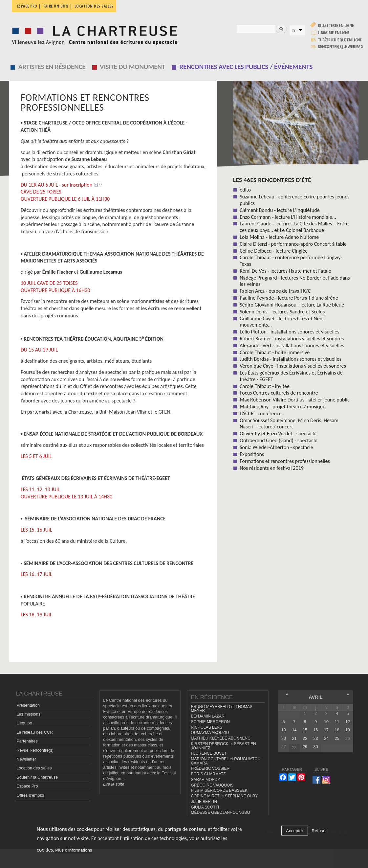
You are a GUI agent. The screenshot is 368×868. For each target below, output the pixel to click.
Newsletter (26, 759)
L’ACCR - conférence (261, 413)
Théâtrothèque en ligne (340, 40)
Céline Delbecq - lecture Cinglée (274, 251)
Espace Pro (27, 786)
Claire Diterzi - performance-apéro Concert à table (293, 244)
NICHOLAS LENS (206, 727)
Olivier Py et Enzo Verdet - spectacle (278, 434)
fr (294, 30)
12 (348, 722)
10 (326, 722)
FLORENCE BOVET (209, 753)
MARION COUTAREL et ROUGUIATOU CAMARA (226, 761)
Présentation (28, 705)
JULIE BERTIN (204, 802)
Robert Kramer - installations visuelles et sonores (292, 339)
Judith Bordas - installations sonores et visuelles (291, 359)
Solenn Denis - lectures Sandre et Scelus (282, 312)
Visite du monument (132, 67)
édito (245, 190)
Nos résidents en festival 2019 (272, 468)
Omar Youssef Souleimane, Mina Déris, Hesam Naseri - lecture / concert (289, 423)
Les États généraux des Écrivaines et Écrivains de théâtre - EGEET (291, 376)
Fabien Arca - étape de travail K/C (275, 291)
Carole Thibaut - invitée (265, 386)
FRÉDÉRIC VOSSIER (210, 768)
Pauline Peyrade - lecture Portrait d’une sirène (289, 298)
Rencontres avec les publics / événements (246, 67)
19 (348, 730)
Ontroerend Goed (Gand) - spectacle (279, 440)
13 (284, 730)
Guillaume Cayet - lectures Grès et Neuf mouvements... (282, 322)
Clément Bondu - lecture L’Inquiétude (280, 210)
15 (305, 730)
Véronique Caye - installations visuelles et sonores (293, 366)
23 (315, 739)
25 (337, 739)
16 (315, 730)
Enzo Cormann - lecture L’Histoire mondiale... (288, 217)
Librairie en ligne (334, 33)
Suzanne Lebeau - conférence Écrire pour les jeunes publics (294, 200)
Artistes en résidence (52, 67)
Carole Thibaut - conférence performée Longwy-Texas (291, 261)
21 (294, 739)
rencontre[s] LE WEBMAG (340, 46)
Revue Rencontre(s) (35, 750)
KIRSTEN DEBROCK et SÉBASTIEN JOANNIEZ (223, 746)
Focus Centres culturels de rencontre (279, 393)
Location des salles (94, 6)
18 (337, 730)
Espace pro (27, 6)
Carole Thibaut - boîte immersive (275, 352)
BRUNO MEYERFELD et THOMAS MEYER (221, 709)
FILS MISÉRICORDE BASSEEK (219, 790)
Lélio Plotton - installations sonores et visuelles (289, 332)
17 (326, 730)
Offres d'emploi (30, 795)
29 (305, 747)
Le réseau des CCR (35, 732)
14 (294, 730)
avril (315, 697)
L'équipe (24, 723)
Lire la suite (114, 784)
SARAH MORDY (205, 780)
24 (326, 739)
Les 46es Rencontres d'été (272, 180)
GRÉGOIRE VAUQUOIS (212, 785)
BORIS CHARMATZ (208, 774)
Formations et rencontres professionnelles (285, 461)
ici (98, 185)
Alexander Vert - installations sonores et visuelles (292, 345)
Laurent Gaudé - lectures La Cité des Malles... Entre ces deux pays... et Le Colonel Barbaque (294, 227)
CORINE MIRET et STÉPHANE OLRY (224, 796)
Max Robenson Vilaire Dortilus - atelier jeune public (295, 400)
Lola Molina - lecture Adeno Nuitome (279, 237)
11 (337, 722)
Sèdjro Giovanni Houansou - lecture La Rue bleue (292, 305)
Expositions (252, 454)
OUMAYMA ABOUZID (210, 733)
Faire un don (56, 6)
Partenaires (27, 741)
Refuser (319, 831)
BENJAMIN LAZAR (207, 716)
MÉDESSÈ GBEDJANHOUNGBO (220, 812)
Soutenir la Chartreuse (37, 777)
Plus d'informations (74, 850)
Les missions (28, 714)
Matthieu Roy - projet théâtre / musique (282, 407)
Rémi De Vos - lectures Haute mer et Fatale (285, 271)
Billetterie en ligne (336, 25)
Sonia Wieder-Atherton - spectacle (276, 447)
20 (284, 739)
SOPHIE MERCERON (210, 722)
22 (305, 739)
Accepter (295, 831)
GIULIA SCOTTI (205, 807)
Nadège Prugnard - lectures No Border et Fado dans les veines (295, 281)
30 (315, 747)
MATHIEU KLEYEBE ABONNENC (220, 738)
